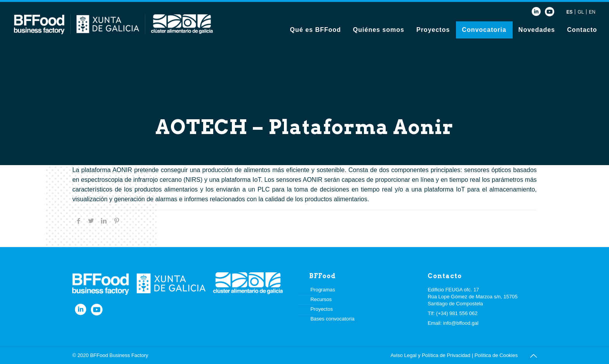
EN (592, 12)
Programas (323, 290)
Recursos (321, 299)
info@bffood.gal (461, 323)
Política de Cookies (496, 355)
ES (569, 12)
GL (581, 12)
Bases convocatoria (332, 319)
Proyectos (322, 309)
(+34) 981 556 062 (457, 313)
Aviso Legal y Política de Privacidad (430, 355)
